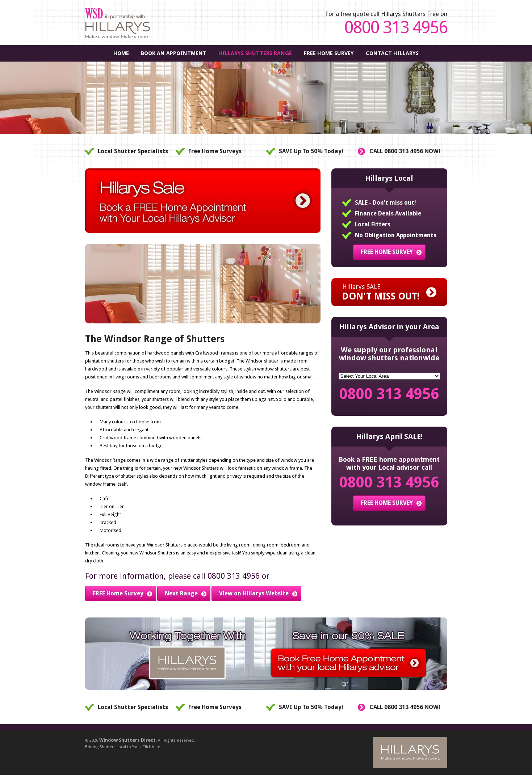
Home (121, 53)
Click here (151, 747)
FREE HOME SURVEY (391, 252)
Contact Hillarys (392, 53)
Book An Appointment (174, 53)
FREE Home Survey (329, 53)
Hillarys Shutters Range (255, 53)
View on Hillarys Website (258, 593)
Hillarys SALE (389, 292)
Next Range (186, 593)
